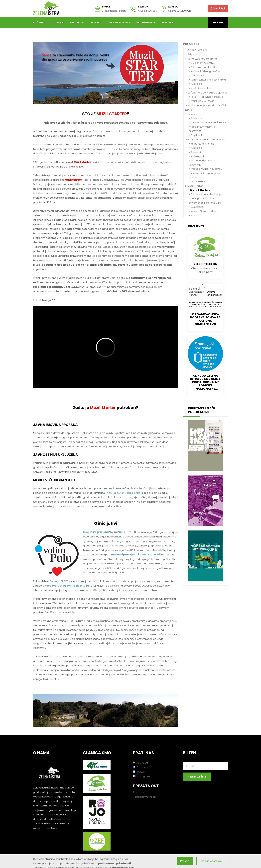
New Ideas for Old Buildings (123, 493)
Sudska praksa (198, 156)
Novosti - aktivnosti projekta (206, 97)
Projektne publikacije (201, 101)
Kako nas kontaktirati (202, 67)
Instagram (141, 776)
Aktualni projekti (196, 50)
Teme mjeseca (198, 181)
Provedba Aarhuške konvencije (205, 139)
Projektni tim (197, 135)
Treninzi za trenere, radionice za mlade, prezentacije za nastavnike (208, 127)
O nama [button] (57, 22)
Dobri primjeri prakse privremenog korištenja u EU (205, 201)
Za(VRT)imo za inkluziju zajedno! (206, 93)
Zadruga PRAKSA (60, 581)
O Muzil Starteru (200, 190)
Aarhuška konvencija (201, 144)
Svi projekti (193, 54)
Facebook (141, 767)
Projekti (191, 44)
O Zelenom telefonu (201, 63)
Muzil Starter (194, 186)
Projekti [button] (77, 22)
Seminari (195, 152)
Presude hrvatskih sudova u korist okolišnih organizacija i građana (205, 173)
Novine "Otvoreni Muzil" (203, 211)
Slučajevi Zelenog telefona (205, 71)
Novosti (96, 22)
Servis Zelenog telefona (201, 59)
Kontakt (167, 22)
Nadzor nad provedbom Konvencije (203, 163)
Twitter (139, 772)
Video (193, 215)
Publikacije (196, 84)
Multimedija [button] (146, 22)
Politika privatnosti (144, 797)
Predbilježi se (197, 777)
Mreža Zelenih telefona (203, 88)
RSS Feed (140, 763)
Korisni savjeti (197, 76)
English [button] (218, 22)
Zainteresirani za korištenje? (206, 194)
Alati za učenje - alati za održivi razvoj (205, 108)
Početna (39, 22)
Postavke (139, 792)
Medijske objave (119, 22)
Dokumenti (196, 207)
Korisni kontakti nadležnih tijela (207, 80)
